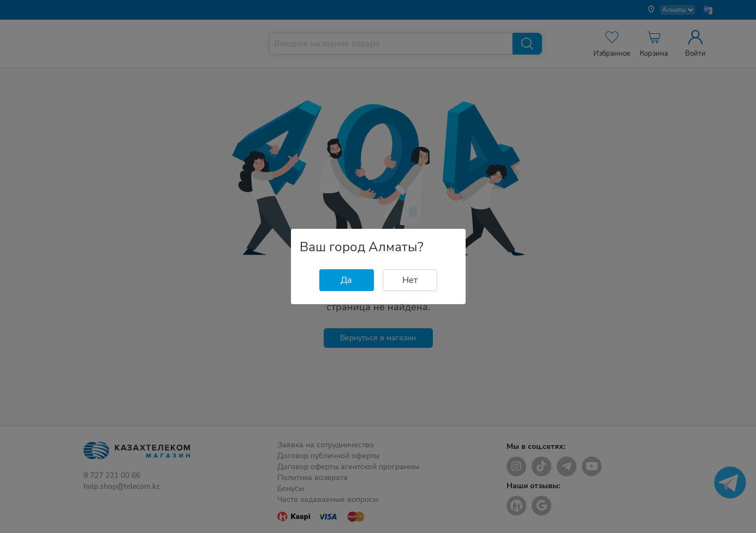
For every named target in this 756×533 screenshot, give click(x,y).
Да (346, 280)
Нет (410, 280)
